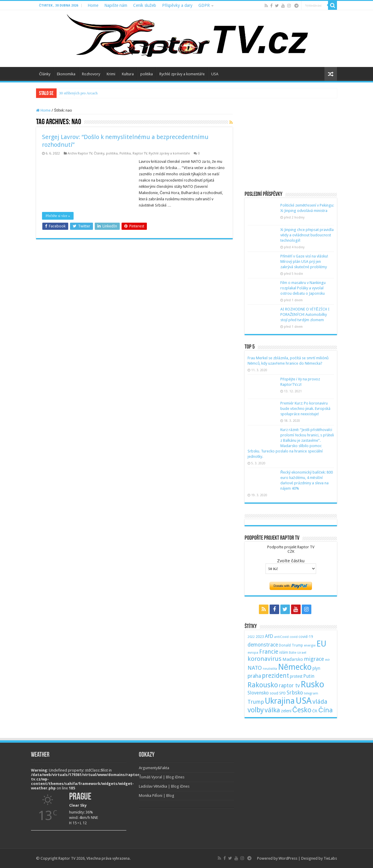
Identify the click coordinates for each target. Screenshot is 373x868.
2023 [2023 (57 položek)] (260, 637)
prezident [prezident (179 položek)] (275, 676)
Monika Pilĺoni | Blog (157, 796)
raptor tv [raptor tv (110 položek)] (289, 686)
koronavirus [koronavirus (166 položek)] (265, 659)
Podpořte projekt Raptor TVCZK (291, 549)
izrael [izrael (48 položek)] (302, 652)
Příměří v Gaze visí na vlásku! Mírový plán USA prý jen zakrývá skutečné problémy (304, 262)
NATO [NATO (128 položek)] (255, 668)
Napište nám (116, 5)
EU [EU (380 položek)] (321, 644)
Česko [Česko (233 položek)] (302, 710)
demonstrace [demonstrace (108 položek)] (263, 645)
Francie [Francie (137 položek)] (269, 652)
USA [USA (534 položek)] (304, 701)
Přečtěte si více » (58, 216)
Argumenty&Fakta (154, 768)
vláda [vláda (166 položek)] (320, 702)
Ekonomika (66, 74)
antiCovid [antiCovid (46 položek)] (281, 637)
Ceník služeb (145, 5)
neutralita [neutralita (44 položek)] (270, 669)
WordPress (288, 858)
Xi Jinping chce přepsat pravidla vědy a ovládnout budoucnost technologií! (307, 235)
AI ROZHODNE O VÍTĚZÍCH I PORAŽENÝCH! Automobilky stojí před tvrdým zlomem (305, 314)
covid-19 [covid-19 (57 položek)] (306, 637)
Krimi (111, 74)
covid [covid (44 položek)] (294, 637)
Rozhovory (91, 74)
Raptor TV (140, 153)
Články (45, 74)
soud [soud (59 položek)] (274, 693)
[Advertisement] (291, 145)
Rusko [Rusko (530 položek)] (312, 684)
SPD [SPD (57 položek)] (282, 693)
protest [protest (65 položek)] (296, 676)
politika (147, 74)
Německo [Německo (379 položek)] (295, 667)
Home (93, 5)
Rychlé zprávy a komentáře (182, 74)
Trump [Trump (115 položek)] (256, 702)
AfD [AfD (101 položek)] (269, 636)
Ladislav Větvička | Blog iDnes (164, 786)
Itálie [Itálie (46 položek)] (293, 653)
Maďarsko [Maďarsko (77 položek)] (293, 659)
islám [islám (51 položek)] (284, 652)
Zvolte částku (291, 561)
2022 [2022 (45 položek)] (251, 637)
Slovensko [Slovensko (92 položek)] (258, 693)
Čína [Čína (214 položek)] (325, 710)
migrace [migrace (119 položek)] (314, 659)
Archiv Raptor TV (80, 153)
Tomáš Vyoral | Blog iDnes (162, 777)
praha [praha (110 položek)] (254, 676)
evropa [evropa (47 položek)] (253, 653)
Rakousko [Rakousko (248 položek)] (263, 685)
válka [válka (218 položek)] (272, 710)
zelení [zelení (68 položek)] (286, 711)
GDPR (204, 5)
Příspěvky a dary (177, 5)
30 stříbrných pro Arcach (78, 93)
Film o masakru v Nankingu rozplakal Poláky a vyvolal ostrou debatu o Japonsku (303, 288)
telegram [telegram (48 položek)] (311, 693)
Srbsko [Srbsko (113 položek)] (295, 693)
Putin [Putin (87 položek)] (309, 676)
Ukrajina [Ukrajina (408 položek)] (280, 701)
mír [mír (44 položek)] (327, 660)
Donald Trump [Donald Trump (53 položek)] (291, 645)
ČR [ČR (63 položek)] (315, 711)
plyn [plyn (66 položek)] (316, 668)
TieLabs (330, 858)
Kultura (128, 74)
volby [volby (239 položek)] (256, 710)
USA (215, 74)
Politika (125, 153)
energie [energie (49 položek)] (310, 645)
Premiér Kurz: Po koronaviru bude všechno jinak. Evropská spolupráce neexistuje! (305, 409)
